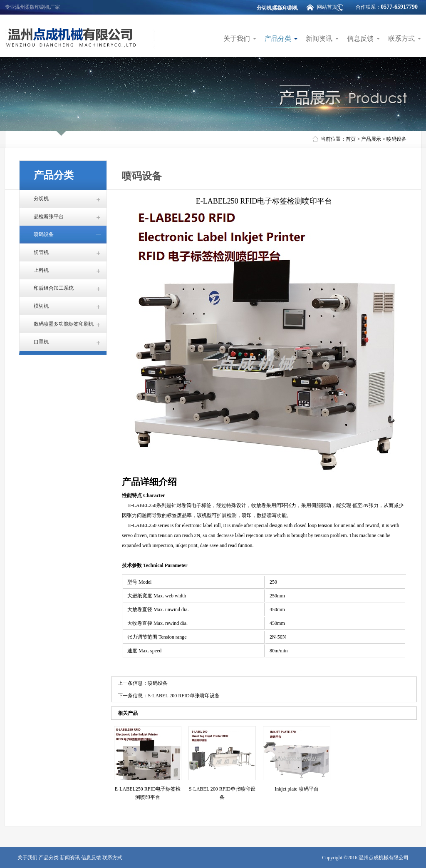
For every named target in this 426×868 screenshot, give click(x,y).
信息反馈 (360, 39)
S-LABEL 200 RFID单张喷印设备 (183, 696)
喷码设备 (396, 139)
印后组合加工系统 (54, 288)
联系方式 (401, 39)
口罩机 (41, 342)
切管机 (41, 252)
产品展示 (371, 139)
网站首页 (327, 7)
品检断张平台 (49, 216)
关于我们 (237, 39)
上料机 (41, 270)
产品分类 (278, 39)
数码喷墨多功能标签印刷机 (64, 324)
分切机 (41, 199)
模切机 (41, 306)
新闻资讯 (319, 39)
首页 (351, 139)
